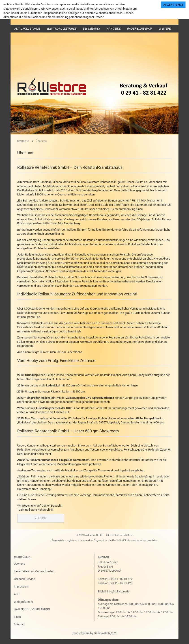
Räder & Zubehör (140, 29)
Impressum (21, 591)
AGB (17, 599)
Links (17, 621)
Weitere (165, 29)
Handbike (114, 29)
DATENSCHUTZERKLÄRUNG (32, 614)
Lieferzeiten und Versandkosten (34, 576)
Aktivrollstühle (27, 29)
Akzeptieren (173, 5)
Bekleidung (91, 29)
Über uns (19, 568)
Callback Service (24, 583)
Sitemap (19, 629)
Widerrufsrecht (23, 606)
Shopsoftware (81, 638)
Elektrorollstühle (61, 29)
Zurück (41, 523)
